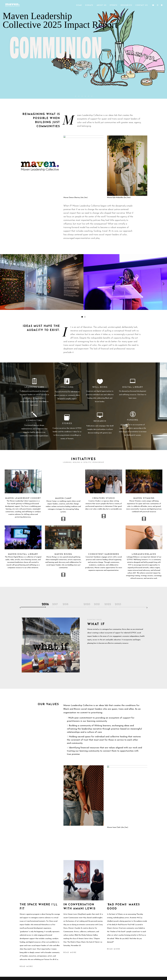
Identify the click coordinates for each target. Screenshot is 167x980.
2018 (65, 604)
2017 (55, 604)
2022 (108, 604)
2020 (87, 604)
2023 (118, 604)
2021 (97, 604)
